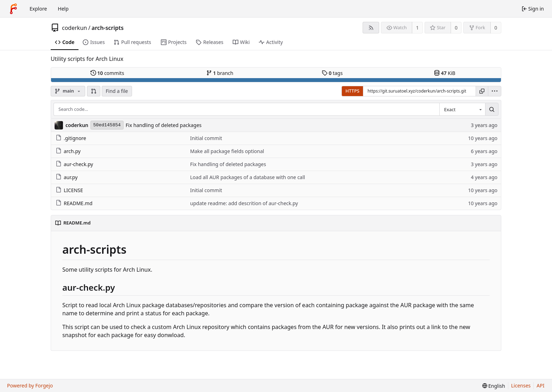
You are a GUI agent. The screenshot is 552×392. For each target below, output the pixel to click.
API (540, 385)
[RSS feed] (371, 28)
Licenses (521, 385)
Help (63, 9)
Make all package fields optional (227, 151)
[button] (94, 91)
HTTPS (352, 91)
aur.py (67, 177)
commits (107, 73)
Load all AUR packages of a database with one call (247, 177)
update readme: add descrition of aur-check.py (244, 203)
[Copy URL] (482, 91)
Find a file (117, 91)
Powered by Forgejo (30, 385)
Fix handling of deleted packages (164, 125)
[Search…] (492, 109)
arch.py (68, 151)
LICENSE (69, 190)
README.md (74, 203)
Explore (38, 9)
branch (220, 73)
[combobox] (462, 109)
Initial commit (206, 138)
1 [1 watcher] (418, 28)
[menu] (495, 91)
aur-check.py (74, 164)
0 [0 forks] (496, 28)
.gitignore (71, 138)
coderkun (74, 28)
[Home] (13, 9)
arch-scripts (108, 28)
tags (332, 73)
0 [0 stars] (456, 28)
